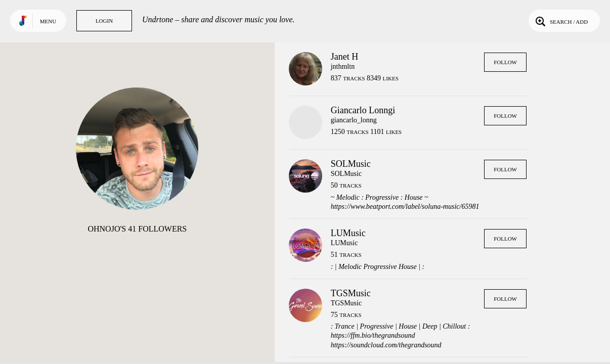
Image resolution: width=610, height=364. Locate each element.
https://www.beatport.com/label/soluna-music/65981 (405, 207)
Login (104, 21)
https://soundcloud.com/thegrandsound (386, 345)
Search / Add (561, 21)
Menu (48, 21)
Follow (505, 62)
